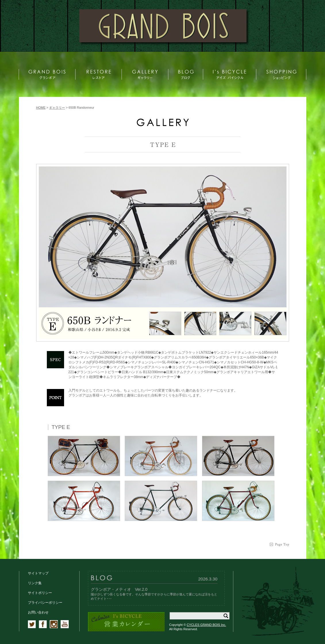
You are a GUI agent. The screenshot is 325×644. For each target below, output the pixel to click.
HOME (41, 108)
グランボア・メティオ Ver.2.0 (119, 589)
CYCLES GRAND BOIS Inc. (206, 625)
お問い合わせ (38, 612)
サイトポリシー (40, 593)
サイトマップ (38, 573)
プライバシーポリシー (45, 603)
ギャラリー (57, 108)
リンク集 (35, 583)
